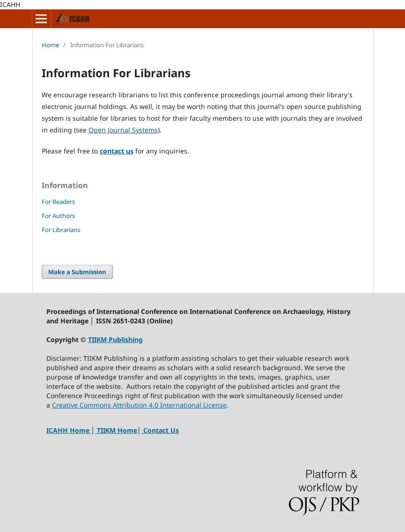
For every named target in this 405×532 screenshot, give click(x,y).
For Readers (58, 202)
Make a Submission (77, 272)
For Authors (58, 216)
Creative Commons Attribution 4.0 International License (139, 405)
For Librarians (61, 230)
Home (50, 45)
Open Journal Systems (123, 130)
